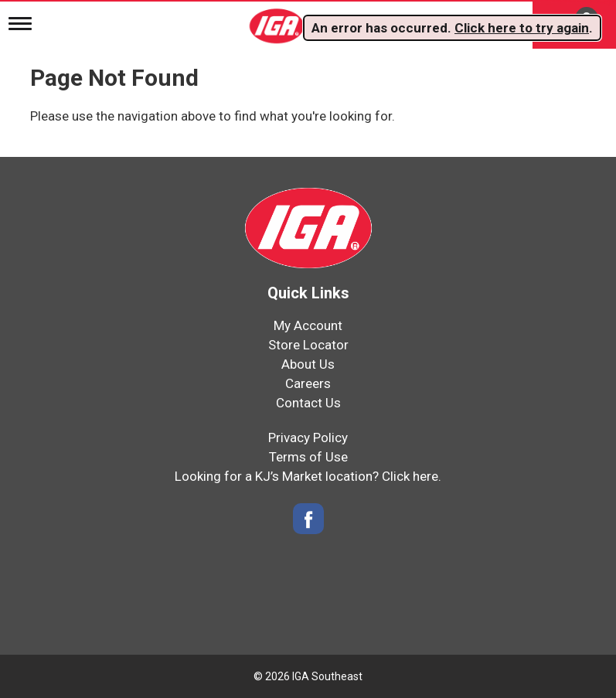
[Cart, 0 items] (574, 24)
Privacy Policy (308, 438)
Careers (308, 383)
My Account (308, 325)
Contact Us (308, 403)
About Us (308, 364)
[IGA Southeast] (278, 21)
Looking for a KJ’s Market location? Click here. (308, 476)
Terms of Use (308, 457)
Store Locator (308, 345)
